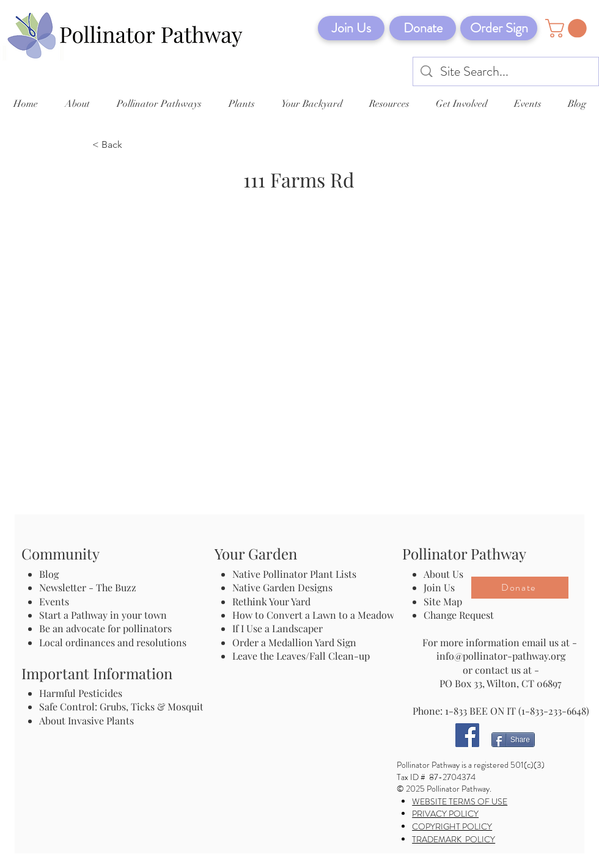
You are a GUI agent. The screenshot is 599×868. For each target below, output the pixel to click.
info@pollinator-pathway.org (501, 656)
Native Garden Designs (282, 587)
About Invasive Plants (86, 720)
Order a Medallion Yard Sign (294, 642)
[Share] (513, 740)
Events (54, 601)
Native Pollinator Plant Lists (294, 574)
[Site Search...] (506, 72)
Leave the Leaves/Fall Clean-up (301, 656)
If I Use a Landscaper (277, 628)
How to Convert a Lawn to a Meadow (313, 615)
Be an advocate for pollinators (105, 628)
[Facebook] (467, 735)
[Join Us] (351, 28)
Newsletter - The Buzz (88, 587)
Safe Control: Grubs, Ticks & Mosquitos (126, 706)
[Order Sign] (499, 28)
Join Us (439, 587)
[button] (568, 28)
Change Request (459, 615)
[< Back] (133, 145)
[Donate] (423, 28)
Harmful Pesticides (81, 693)
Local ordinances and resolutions (113, 642)
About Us (443, 574)
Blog (51, 574)
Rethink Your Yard (271, 601)
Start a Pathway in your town (103, 615)
